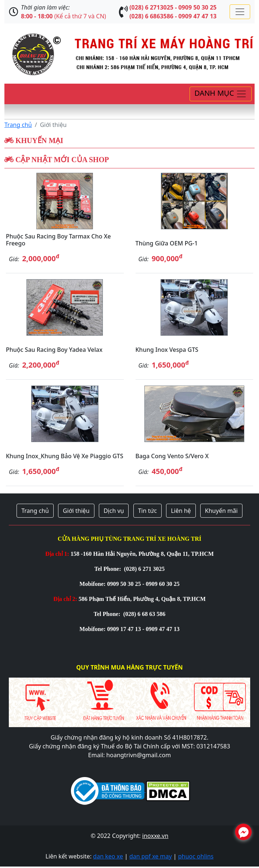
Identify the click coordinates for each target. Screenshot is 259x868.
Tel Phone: (109, 569)
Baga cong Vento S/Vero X (172, 456)
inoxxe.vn (155, 836)
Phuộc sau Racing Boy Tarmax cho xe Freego (58, 240)
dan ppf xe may (151, 856)
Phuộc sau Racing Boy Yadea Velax (54, 350)
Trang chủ (18, 125)
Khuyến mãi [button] (221, 511)
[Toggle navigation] (240, 12)
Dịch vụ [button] (114, 511)
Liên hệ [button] (181, 511)
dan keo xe (108, 856)
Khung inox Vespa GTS (167, 350)
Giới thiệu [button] (76, 511)
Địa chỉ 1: (57, 554)
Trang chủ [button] (35, 511)
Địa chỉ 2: (65, 599)
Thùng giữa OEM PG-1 (167, 243)
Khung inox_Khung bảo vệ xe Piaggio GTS (65, 456)
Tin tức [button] (148, 511)
